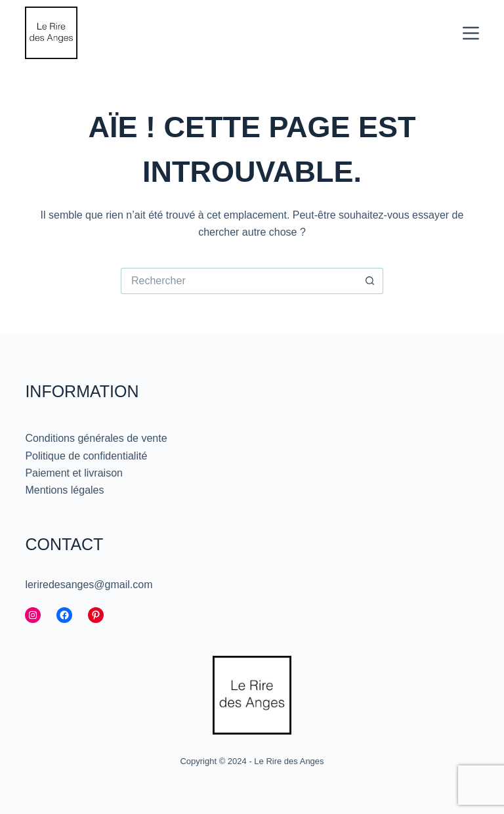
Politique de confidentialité (86, 456)
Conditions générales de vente (96, 438)
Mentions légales (64, 490)
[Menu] (471, 33)
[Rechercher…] (239, 281)
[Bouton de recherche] (370, 281)
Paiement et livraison (74, 473)
